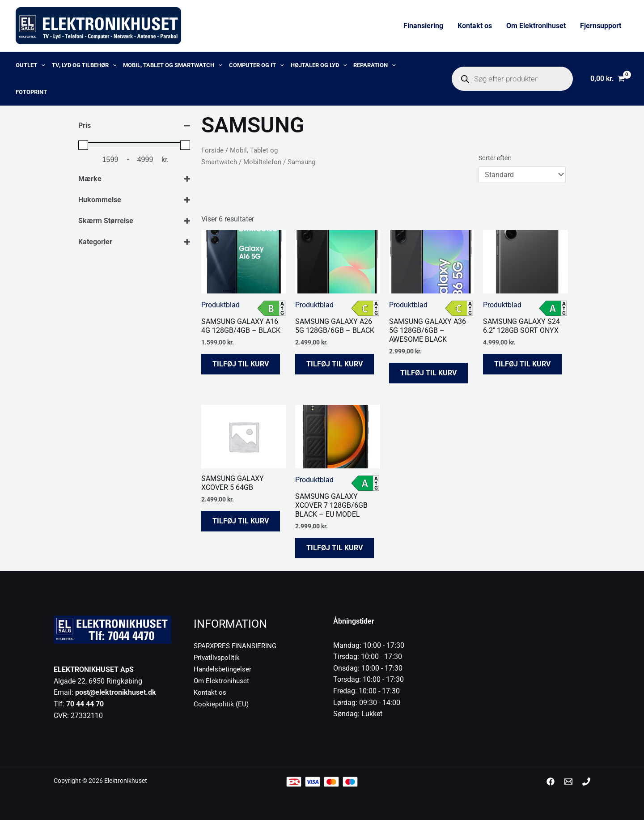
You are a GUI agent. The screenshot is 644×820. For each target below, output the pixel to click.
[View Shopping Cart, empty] (607, 79)
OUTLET (30, 65)
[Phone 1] (586, 782)
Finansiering (423, 26)
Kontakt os (475, 26)
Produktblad (220, 305)
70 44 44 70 (85, 704)
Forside (212, 150)
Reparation (375, 65)
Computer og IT (256, 65)
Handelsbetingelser (224, 669)
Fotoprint (31, 92)
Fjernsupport (601, 26)
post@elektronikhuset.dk (116, 692)
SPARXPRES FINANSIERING (237, 646)
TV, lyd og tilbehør (84, 65)
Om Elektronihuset (536, 26)
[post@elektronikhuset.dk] (568, 782)
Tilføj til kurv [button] (241, 364)
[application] (41, 65)
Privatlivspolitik (218, 657)
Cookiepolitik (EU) (222, 703)
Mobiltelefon (262, 162)
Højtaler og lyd (319, 65)
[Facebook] (551, 782)
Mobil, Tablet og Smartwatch (173, 65)
